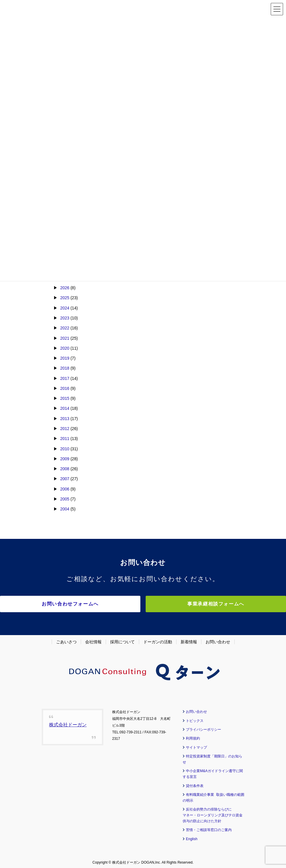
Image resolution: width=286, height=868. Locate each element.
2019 (65, 358)
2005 (65, 499)
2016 (65, 388)
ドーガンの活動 (158, 639)
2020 (65, 348)
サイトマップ (196, 745)
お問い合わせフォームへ (92, 604)
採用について (122, 639)
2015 (65, 398)
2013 (65, 419)
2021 (65, 338)
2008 (65, 469)
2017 (65, 378)
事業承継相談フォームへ (194, 604)
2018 (65, 368)
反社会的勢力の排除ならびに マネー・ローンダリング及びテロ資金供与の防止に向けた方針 (213, 813)
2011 (65, 439)
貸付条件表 (195, 783)
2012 (65, 429)
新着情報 (189, 639)
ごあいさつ (66, 639)
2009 (65, 459)
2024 (65, 308)
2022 (65, 328)
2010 (65, 449)
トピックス (195, 718)
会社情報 (93, 639)
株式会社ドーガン (68, 722)
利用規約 (193, 736)
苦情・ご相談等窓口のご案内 (209, 828)
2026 (65, 288)
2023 (65, 318)
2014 (65, 408)
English (192, 836)
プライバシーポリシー (203, 727)
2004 (65, 509)
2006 (65, 489)
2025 (65, 298)
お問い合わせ (218, 639)
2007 (65, 479)
